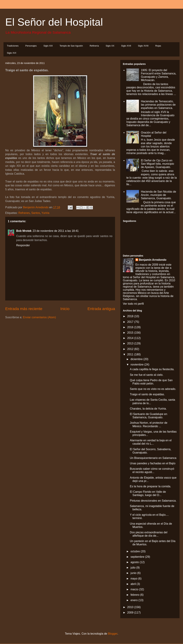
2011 (131, 354)
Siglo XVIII (143, 46)
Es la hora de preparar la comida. (150, 486)
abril (134, 584)
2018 (131, 316)
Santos (36, 213)
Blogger (113, 634)
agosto (135, 562)
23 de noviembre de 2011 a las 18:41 (56, 231)
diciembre (137, 359)
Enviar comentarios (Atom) (39, 317)
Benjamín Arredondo (153, 260)
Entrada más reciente (24, 309)
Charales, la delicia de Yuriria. (148, 409)
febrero (135, 595)
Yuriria (45, 213)
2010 (131, 607)
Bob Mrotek (24, 231)
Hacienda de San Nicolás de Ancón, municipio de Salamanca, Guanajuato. (158, 195)
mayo (134, 579)
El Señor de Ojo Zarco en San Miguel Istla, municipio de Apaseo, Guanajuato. (157, 164)
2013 (131, 343)
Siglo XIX (48, 46)
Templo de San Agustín (71, 46)
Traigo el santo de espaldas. (147, 394)
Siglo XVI (12, 53)
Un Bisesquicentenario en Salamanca (153, 458)
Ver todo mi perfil (133, 304)
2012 (131, 349)
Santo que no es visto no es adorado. (153, 389)
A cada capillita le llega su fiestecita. (152, 369)
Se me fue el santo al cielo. (147, 375)
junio (134, 573)
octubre (136, 551)
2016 (131, 327)
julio (133, 568)
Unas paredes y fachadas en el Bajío (153, 463)
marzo (135, 589)
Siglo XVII (126, 46)
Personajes (31, 46)
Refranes (24, 213)
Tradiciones (13, 46)
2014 (131, 338)
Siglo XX (110, 46)
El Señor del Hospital (54, 22)
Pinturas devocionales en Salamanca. (153, 501)
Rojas (158, 46)
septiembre (138, 557)
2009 (131, 613)
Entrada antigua (101, 309)
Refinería (94, 46)
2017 (131, 322)
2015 (131, 333)
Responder (23, 245)
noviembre (137, 365)
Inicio (65, 309)
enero (134, 600)
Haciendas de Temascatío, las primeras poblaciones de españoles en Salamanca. (158, 105)
